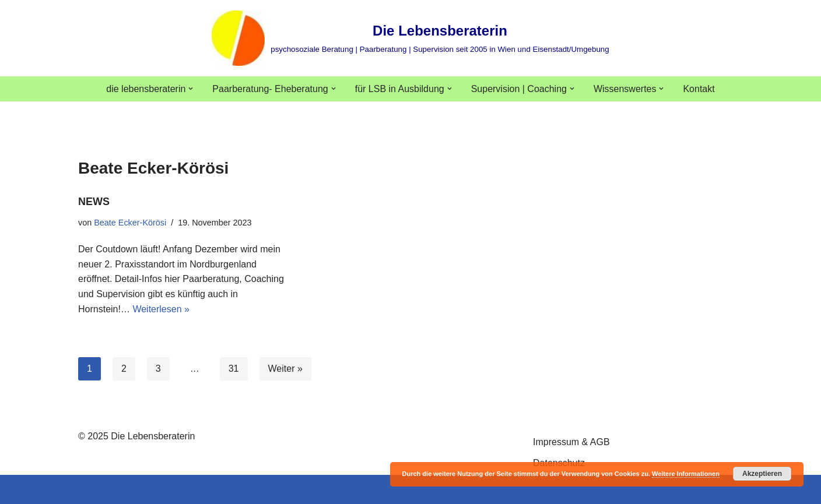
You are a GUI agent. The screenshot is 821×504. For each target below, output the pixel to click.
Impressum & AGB (571, 442)
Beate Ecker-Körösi (130, 223)
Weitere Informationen (686, 474)
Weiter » (285, 369)
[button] (191, 89)
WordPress (196, 489)
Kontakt (699, 89)
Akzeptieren (762, 474)
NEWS (94, 202)
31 (234, 369)
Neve (89, 489)
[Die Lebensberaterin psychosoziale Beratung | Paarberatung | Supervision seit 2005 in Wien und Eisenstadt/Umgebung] (410, 38)
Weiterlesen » (161, 309)
